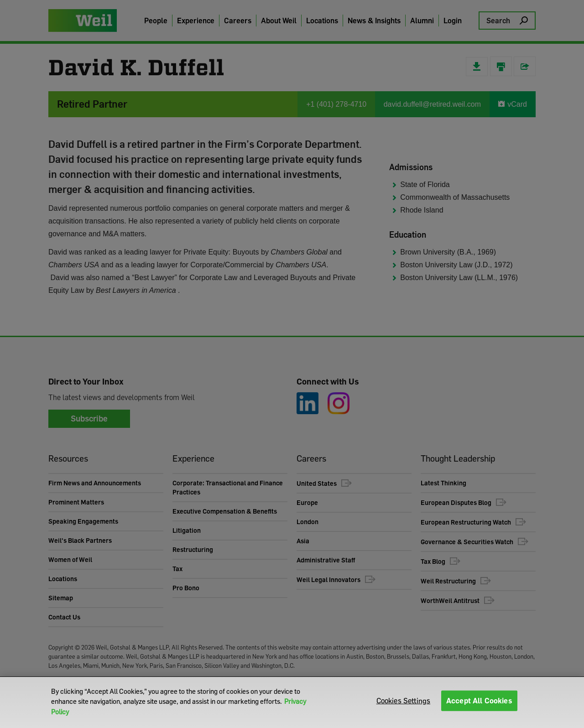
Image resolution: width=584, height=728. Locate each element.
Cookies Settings (404, 702)
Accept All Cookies (479, 702)
